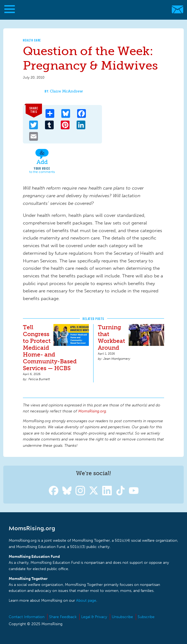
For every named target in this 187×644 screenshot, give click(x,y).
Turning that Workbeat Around (111, 337)
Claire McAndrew (66, 91)
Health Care (32, 40)
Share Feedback (63, 617)
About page (86, 600)
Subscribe (146, 617)
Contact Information (27, 617)
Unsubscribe (122, 617)
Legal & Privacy (94, 617)
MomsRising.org (91, 9)
